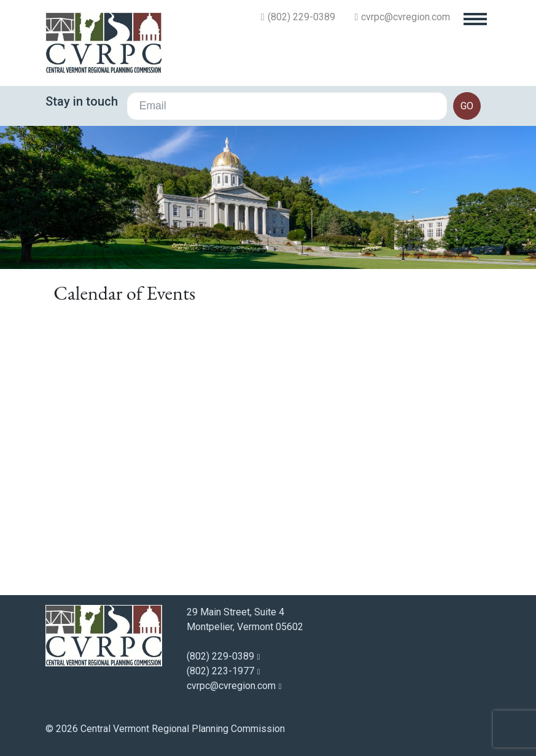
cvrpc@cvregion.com (406, 17)
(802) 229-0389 (301, 17)
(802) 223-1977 (220, 671)
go (467, 106)
